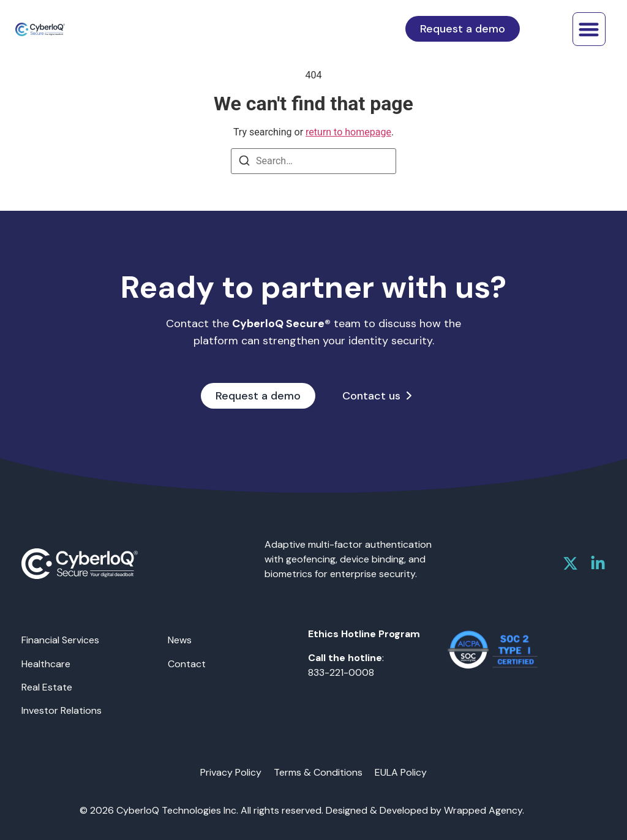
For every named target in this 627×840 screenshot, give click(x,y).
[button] (589, 29)
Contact (187, 664)
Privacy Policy (231, 772)
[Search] (244, 163)
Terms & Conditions (318, 772)
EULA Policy (401, 772)
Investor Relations (62, 710)
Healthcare (46, 664)
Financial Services (60, 640)
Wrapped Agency (483, 810)
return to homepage (348, 132)
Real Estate (47, 687)
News (180, 640)
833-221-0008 (341, 672)
